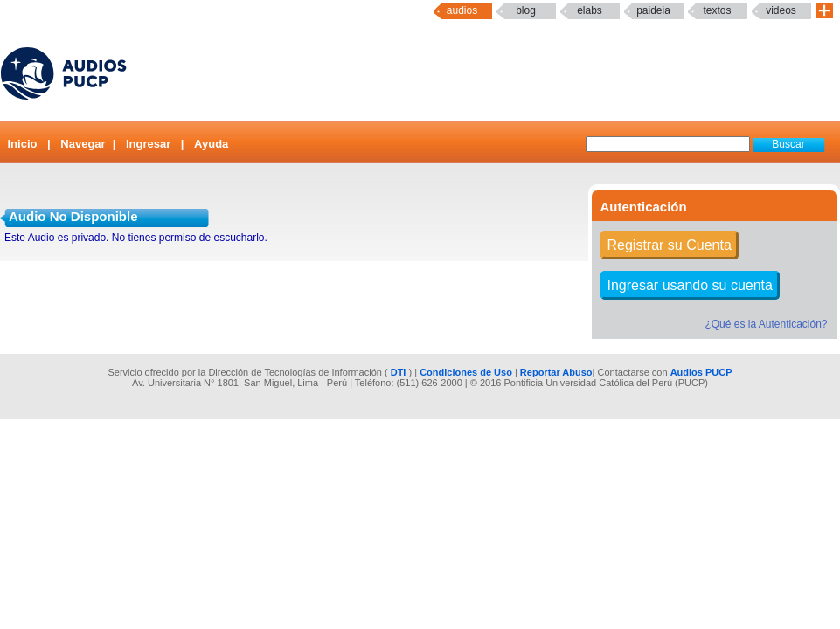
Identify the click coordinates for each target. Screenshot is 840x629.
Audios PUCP (701, 372)
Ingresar (148, 144)
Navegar (83, 144)
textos (717, 10)
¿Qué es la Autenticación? (766, 324)
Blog (526, 10)
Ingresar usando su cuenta (690, 285)
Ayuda (211, 144)
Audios (462, 10)
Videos (781, 10)
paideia (653, 10)
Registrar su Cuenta (670, 245)
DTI (399, 372)
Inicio (23, 144)
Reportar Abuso (556, 372)
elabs (590, 10)
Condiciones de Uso (466, 372)
